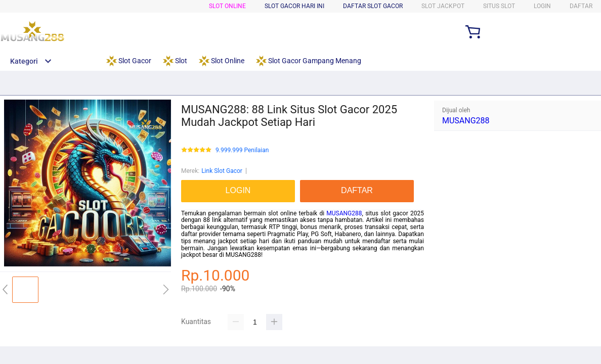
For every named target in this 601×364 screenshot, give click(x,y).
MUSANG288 (344, 213)
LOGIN (542, 6)
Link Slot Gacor (222, 171)
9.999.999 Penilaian (242, 150)
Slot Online (227, 6)
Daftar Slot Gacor (373, 6)
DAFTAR (581, 6)
